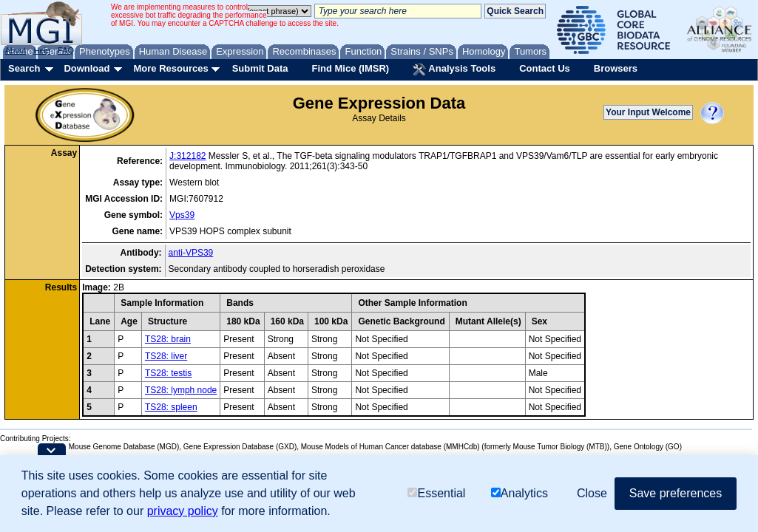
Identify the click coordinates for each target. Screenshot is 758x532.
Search (24, 68)
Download (87, 68)
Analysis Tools (454, 69)
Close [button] (592, 493)
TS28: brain (168, 339)
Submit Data (260, 68)
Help (42, 50)
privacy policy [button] (183, 511)
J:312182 (187, 156)
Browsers (616, 68)
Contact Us (545, 68)
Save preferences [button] (676, 493)
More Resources (170, 68)
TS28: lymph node (181, 390)
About (16, 50)
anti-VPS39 (191, 253)
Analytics (520, 493)
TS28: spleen (171, 407)
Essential (436, 493)
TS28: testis (168, 373)
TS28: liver (166, 356)
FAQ (66, 50)
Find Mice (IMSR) (350, 68)
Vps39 (182, 215)
